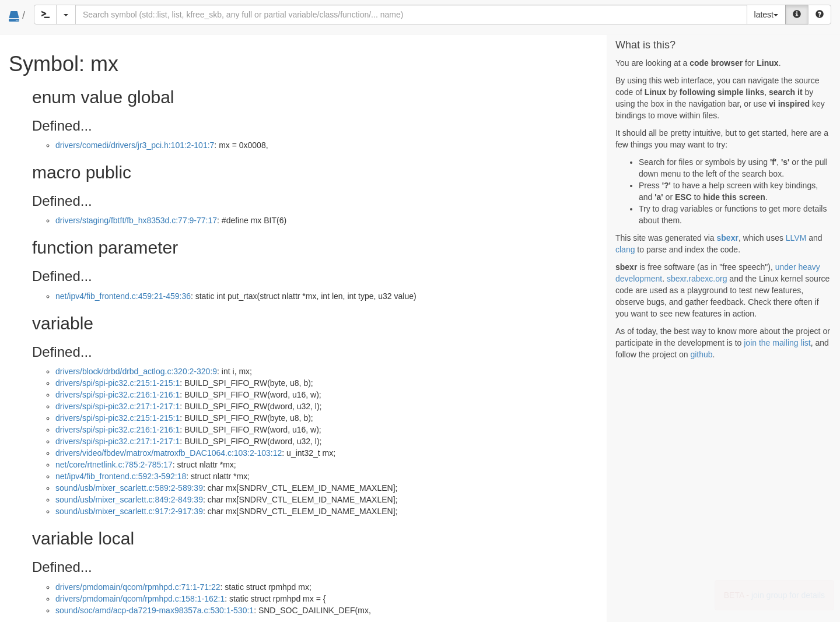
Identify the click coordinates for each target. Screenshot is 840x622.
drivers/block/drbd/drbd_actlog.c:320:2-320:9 (136, 371)
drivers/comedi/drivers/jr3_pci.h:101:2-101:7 (135, 145)
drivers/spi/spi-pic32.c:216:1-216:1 (118, 395)
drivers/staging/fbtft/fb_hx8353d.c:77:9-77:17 (136, 220)
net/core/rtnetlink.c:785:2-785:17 (114, 465)
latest (766, 15)
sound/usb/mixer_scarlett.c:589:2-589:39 (129, 488)
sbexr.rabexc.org (697, 279)
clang (625, 249)
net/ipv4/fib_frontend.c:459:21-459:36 (123, 296)
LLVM (796, 238)
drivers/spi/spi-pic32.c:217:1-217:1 (118, 406)
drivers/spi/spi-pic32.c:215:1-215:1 (118, 383)
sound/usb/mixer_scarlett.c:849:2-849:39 (129, 500)
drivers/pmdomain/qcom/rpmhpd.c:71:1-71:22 (138, 587)
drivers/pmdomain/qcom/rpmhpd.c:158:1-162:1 (140, 599)
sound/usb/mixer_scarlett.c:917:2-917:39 (129, 511)
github (701, 354)
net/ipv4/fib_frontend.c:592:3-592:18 (121, 476)
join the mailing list (777, 343)
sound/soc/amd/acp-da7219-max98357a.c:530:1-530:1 (155, 610)
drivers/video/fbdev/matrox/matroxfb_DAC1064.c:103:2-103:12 (169, 453)
